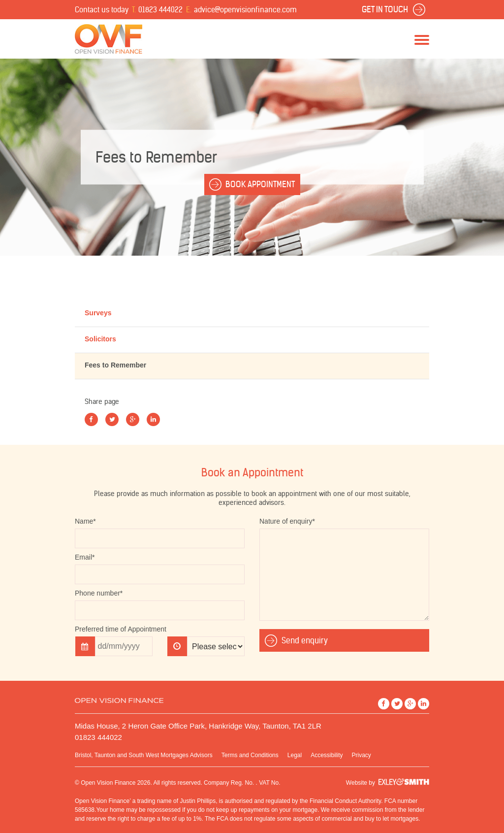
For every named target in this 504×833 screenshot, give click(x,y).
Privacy (362, 755)
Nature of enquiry (287, 521)
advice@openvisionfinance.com (245, 10)
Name (85, 521)
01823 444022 (160, 10)
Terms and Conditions (250, 755)
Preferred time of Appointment (121, 629)
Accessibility (327, 755)
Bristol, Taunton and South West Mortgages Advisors (144, 755)
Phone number (99, 593)
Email (85, 557)
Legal (295, 755)
